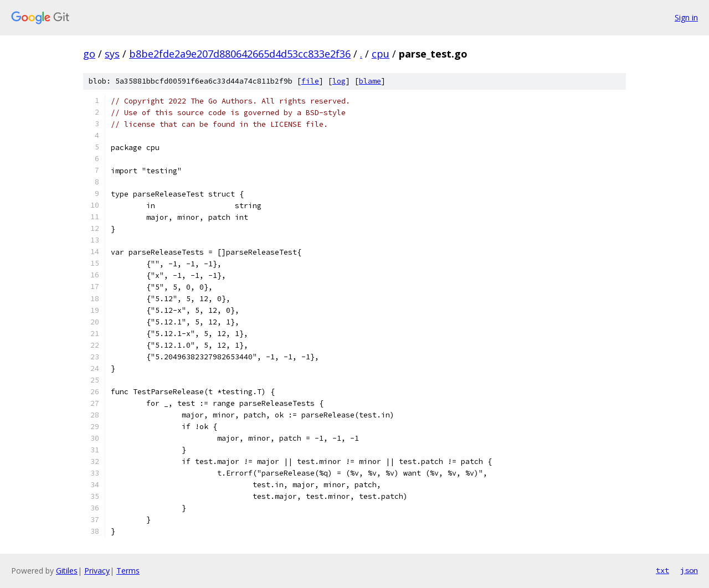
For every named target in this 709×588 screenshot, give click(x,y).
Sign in (686, 17)
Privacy (97, 571)
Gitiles (67, 571)
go (89, 54)
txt (662, 570)
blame (370, 81)
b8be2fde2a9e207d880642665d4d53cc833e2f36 (240, 54)
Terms (128, 571)
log (339, 81)
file (310, 81)
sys (112, 54)
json (689, 570)
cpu (381, 54)
